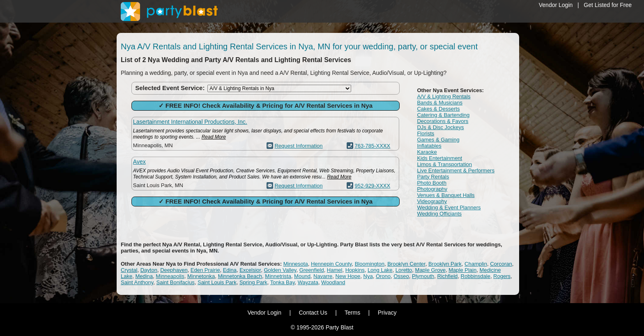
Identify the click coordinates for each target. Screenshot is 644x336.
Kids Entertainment (439, 158)
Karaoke (427, 152)
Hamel (335, 270)
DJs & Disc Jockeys (440, 127)
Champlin (476, 264)
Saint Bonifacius (176, 282)
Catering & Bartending (443, 115)
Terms (352, 313)
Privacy (387, 313)
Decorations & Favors (443, 121)
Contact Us (313, 313)
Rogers (502, 276)
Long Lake (380, 270)
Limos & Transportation (444, 164)
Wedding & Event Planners (449, 207)
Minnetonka (201, 276)
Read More (214, 137)
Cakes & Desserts (438, 109)
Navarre (323, 276)
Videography (432, 201)
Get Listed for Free (608, 5)
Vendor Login (556, 5)
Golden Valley (280, 270)
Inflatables (429, 146)
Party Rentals (433, 177)
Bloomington (370, 264)
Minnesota (296, 264)
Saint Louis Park (217, 282)
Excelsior (250, 270)
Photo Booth (432, 183)
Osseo (401, 276)
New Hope (348, 276)
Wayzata (308, 282)
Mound (302, 276)
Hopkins (355, 270)
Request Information (298, 146)
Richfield (448, 276)
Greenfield (312, 270)
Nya (368, 276)
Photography (432, 189)
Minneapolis (170, 276)
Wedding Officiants (439, 214)
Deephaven (174, 270)
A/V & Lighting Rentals (444, 96)
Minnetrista (278, 276)
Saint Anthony (137, 282)
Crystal (129, 270)
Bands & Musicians (440, 103)
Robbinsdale (476, 276)
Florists (425, 133)
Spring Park (253, 282)
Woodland (333, 282)
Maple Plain (462, 270)
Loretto (404, 270)
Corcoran (501, 264)
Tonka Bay (283, 282)
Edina (230, 270)
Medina (144, 276)
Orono (383, 276)
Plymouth (423, 276)
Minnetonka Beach (240, 276)
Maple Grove (430, 270)
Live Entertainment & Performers (456, 170)
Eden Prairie (205, 270)
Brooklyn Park (445, 264)
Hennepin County (331, 264)
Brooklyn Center (406, 264)
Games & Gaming (438, 140)
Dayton (149, 270)
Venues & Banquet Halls (446, 195)
